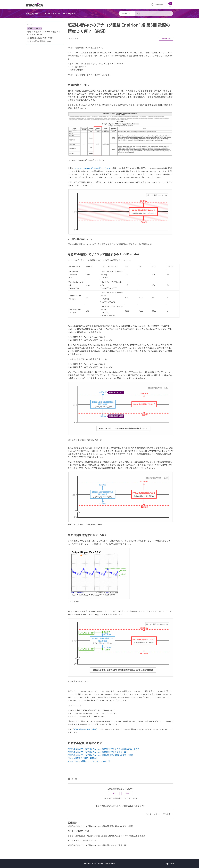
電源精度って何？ (35, 28)
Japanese (170, 863)
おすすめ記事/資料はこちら (39, 41)
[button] (170, 5)
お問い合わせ (128, 806)
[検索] (154, 13)
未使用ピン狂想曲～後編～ (79, 831)
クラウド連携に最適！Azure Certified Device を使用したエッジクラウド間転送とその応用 (107, 836)
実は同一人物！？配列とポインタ (82, 840)
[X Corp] (72, 779)
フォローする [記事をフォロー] (166, 38)
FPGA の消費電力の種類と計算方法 (83, 758)
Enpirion (72, 13)
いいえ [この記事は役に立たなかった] (127, 793)
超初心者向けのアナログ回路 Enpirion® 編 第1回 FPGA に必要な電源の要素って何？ (103, 749)
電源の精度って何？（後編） (85, 729)
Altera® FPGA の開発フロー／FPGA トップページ (89, 761)
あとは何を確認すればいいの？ (41, 38)
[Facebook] (69, 779)
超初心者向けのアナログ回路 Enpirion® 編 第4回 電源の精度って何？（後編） (101, 755)
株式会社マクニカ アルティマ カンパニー (45, 13)
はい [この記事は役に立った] (114, 793)
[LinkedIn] (76, 779)
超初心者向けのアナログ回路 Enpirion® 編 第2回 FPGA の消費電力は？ (98, 752)
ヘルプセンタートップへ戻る (159, 814)
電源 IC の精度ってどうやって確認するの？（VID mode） (44, 33)
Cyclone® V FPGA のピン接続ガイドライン (92, 168)
